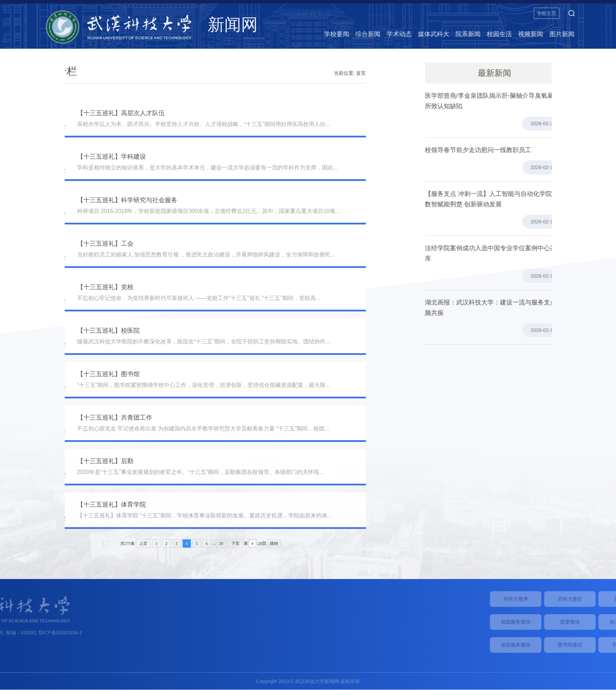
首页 (316, 73)
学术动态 (434, 34)
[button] (606, 13)
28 (176, 544)
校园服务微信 (571, 622)
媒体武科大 (468, 34)
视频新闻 (565, 34)
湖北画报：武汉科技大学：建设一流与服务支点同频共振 (512, 308)
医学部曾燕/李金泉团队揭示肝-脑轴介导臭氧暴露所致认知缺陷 (511, 101)
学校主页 (581, 13)
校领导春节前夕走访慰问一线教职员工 (497, 150)
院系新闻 (503, 34)
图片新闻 (597, 34)
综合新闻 (402, 34)
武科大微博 (571, 599)
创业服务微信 (571, 645)
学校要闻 (371, 34)
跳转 (230, 544)
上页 (98, 544)
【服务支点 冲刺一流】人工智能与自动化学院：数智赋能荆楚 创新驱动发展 (510, 199)
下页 (191, 544)
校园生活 (534, 34)
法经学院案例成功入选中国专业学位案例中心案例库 (512, 253)
